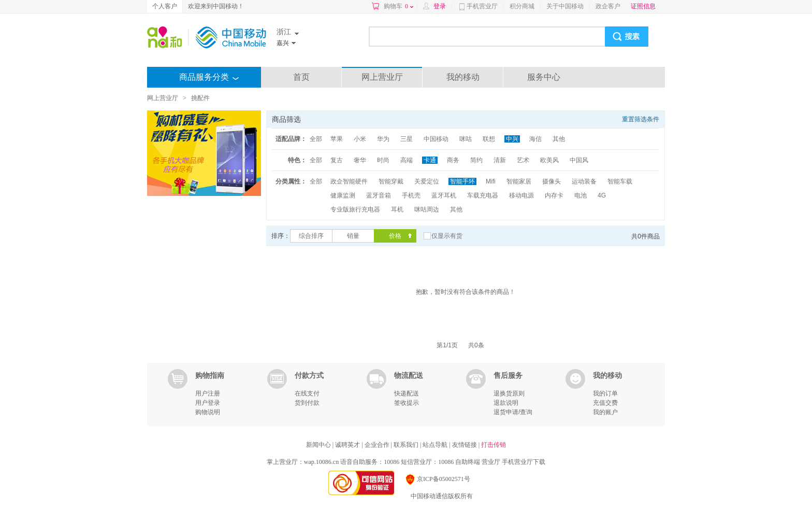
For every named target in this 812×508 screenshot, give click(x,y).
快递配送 (407, 393)
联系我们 (407, 445)
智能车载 (620, 181)
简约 (476, 160)
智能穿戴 (391, 181)
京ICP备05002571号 (437, 479)
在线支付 (307, 393)
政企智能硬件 (349, 181)
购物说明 (208, 412)
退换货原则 (509, 393)
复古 (337, 160)
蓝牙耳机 (444, 195)
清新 (500, 160)
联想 (489, 139)
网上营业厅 (382, 77)
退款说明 (506, 403)
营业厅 (491, 462)
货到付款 (307, 403)
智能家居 (519, 181)
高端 (407, 160)
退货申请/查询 (513, 412)
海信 (535, 139)
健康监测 (343, 195)
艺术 (523, 160)
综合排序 (311, 236)
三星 (407, 139)
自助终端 (468, 462)
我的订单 (605, 393)
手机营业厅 (482, 6)
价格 (395, 236)
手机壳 (411, 195)
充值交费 (605, 403)
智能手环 (462, 181)
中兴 (512, 139)
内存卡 (554, 195)
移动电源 (521, 195)
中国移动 (436, 139)
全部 (316, 139)
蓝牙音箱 (379, 195)
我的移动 (463, 77)
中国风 (579, 160)
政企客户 (608, 6)
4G (602, 195)
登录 (440, 6)
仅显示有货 (447, 236)
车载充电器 (483, 195)
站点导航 (436, 445)
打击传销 (494, 445)
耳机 (397, 209)
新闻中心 (319, 445)
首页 (301, 77)
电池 (581, 195)
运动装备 (584, 181)
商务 (453, 160)
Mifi (491, 181)
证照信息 (643, 6)
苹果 (337, 139)
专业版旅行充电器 (355, 209)
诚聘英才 (348, 445)
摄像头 (552, 181)
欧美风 (549, 160)
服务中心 (544, 77)
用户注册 (208, 393)
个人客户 (165, 6)
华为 (383, 139)
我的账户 (605, 412)
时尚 (383, 160)
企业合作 (378, 445)
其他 (559, 139)
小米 (360, 139)
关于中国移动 (565, 6)
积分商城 (522, 6)
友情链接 (465, 445)
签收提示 (407, 403)
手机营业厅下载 (524, 462)
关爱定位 (427, 181)
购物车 (398, 6)
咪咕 (466, 139)
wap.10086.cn (321, 462)
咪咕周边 (427, 209)
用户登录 (208, 403)
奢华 (360, 160)
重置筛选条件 (641, 119)
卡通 (430, 160)
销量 (353, 236)
